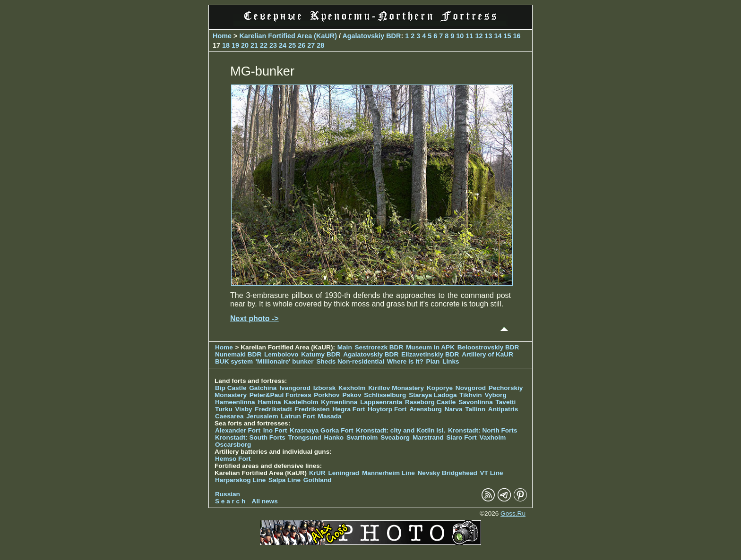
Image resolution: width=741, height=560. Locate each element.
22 (264, 45)
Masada (330, 416)
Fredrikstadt (273, 409)
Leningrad (344, 473)
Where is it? (405, 361)
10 (460, 36)
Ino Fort (275, 430)
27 (311, 45)
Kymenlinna (339, 402)
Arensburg (426, 409)
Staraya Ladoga (433, 395)
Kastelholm (301, 402)
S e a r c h (230, 501)
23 (273, 45)
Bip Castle (231, 388)
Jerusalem (262, 416)
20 (245, 45)
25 (292, 45)
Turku (224, 409)
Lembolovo (281, 354)
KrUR (317, 473)
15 (507, 36)
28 (320, 45)
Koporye (440, 388)
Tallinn (475, 409)
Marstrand (428, 437)
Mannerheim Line (388, 473)
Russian (228, 494)
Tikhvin (470, 395)
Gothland (318, 480)
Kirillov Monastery (396, 388)
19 (235, 45)
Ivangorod (295, 388)
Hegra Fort (349, 409)
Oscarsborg (233, 445)
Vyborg (495, 395)
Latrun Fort (298, 416)
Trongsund (305, 437)
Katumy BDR (321, 354)
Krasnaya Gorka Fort (321, 430)
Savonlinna (476, 402)
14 (498, 36)
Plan (433, 361)
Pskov (352, 395)
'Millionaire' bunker (285, 361)
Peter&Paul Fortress (280, 395)
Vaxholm (492, 437)
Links (451, 361)
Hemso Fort (233, 459)
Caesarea (229, 416)
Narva (454, 409)
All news (265, 501)
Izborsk (325, 388)
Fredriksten (312, 409)
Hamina (269, 402)
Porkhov (327, 395)
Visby (244, 409)
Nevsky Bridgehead (448, 473)
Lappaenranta (381, 402)
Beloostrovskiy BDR (488, 347)
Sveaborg (395, 437)
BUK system (234, 361)
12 (479, 36)
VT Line (492, 473)
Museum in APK (431, 347)
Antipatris (503, 409)
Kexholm (352, 388)
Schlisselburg (385, 395)
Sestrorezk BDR (379, 347)
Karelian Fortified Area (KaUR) (288, 36)
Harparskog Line (240, 480)
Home (222, 36)
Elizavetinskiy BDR (430, 354)
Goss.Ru (513, 513)
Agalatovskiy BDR (371, 36)
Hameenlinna (235, 402)
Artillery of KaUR (487, 354)
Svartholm (362, 437)
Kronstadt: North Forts (483, 430)
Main (345, 347)
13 (488, 36)
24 (283, 45)
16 (517, 36)
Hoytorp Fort (387, 409)
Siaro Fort (461, 437)
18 (226, 45)
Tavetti (505, 402)
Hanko (334, 437)
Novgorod (471, 388)
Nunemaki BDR (238, 354)
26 (302, 45)
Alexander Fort (238, 430)
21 (254, 45)
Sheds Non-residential (351, 361)
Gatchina (263, 388)
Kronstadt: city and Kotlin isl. (401, 430)
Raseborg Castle (430, 402)
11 (469, 36)
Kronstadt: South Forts (250, 437)
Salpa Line (284, 480)
